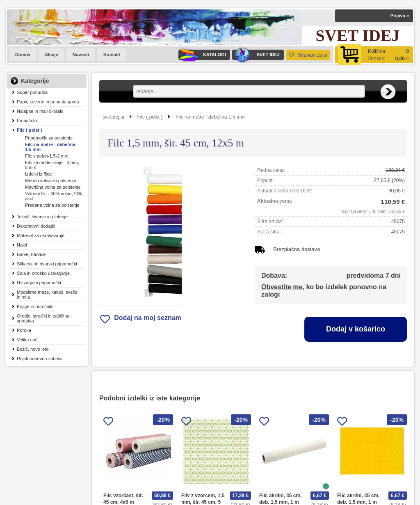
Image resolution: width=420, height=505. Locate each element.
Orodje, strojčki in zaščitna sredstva (43, 318)
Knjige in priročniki (35, 306)
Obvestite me (282, 287)
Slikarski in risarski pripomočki (47, 264)
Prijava (400, 16)
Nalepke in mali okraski (40, 111)
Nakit (22, 245)
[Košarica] (374, 55)
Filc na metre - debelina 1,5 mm (50, 147)
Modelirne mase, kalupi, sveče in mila (47, 295)
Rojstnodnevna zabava (40, 359)
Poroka (24, 330)
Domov (23, 55)
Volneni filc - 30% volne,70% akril (54, 196)
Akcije (51, 55)
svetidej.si (113, 117)
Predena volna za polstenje (52, 205)
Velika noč (27, 340)
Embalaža (27, 121)
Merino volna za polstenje (51, 181)
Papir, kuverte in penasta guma (48, 102)
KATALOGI (202, 55)
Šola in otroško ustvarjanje (43, 273)
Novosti (81, 55)
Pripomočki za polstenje (49, 138)
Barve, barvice (31, 254)
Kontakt (112, 55)
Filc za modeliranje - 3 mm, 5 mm (52, 165)
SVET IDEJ (256, 55)
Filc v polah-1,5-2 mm (47, 156)
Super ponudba (32, 92)
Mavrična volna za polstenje (53, 187)
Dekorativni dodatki (36, 226)
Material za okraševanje (41, 235)
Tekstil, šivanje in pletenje (42, 217)
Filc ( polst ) (30, 130)
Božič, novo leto (33, 349)
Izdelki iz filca (38, 174)
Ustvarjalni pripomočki (39, 283)
